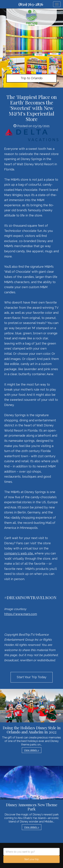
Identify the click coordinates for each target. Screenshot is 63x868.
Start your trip (32, 859)
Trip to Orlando (32, 78)
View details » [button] (32, 750)
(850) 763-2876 (31, 4)
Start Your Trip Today (32, 677)
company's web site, (19, 553)
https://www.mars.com (21, 614)
